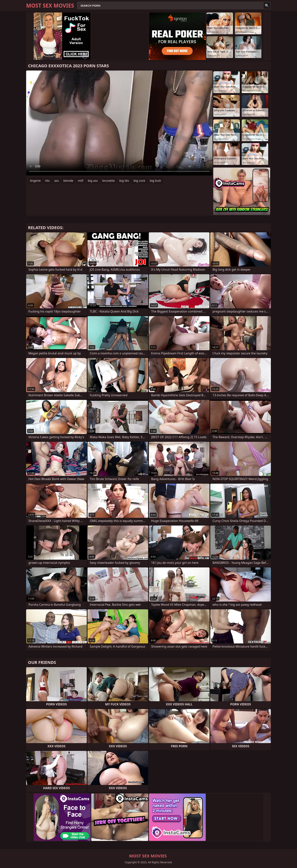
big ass (93, 181)
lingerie (35, 181)
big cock (139, 181)
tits (47, 181)
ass (56, 181)
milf (81, 181)
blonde (68, 181)
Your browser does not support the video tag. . (119, 123)
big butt (155, 181)
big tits (124, 181)
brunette (109, 181)
